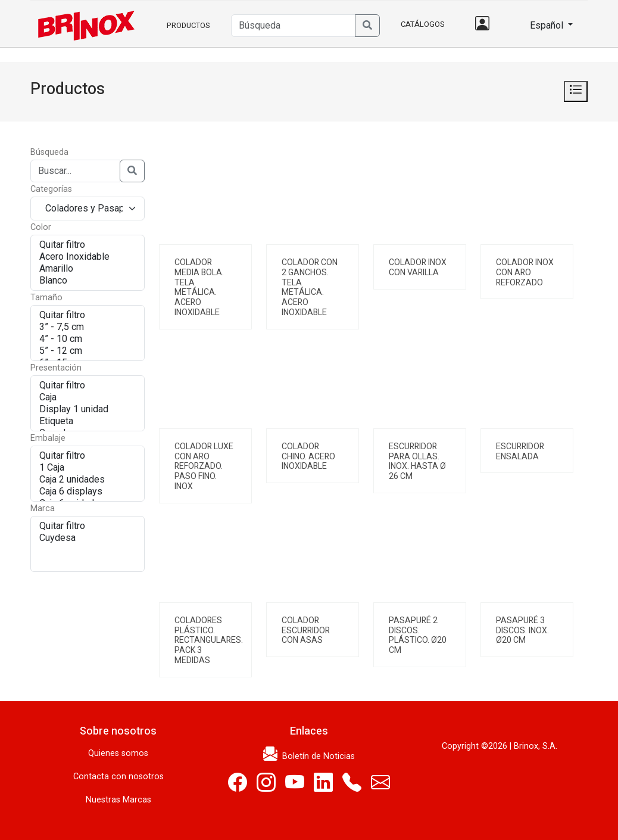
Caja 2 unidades (88, 480)
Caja (88, 397)
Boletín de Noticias (309, 756)
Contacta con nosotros (118, 777)
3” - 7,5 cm (88, 327)
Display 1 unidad (88, 409)
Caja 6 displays (88, 491)
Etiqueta (88, 421)
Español (542, 25)
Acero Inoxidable (88, 257)
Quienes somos (118, 753)
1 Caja (88, 468)
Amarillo (88, 269)
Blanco (88, 281)
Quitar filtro (88, 245)
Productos (188, 25)
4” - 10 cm (88, 339)
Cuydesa (88, 538)
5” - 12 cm (88, 351)
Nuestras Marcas (118, 800)
